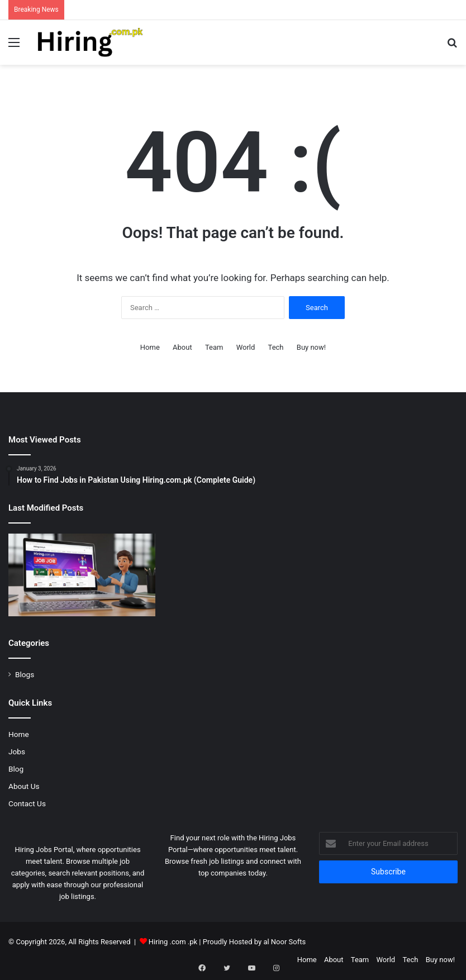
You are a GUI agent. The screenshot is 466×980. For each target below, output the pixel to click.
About (182, 347)
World (246, 347)
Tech (276, 347)
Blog (16, 769)
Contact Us (27, 803)
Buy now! (311, 347)
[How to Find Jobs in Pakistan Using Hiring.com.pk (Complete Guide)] (82, 575)
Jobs (17, 751)
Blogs (25, 674)
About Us (24, 786)
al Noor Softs (284, 942)
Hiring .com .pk (173, 942)
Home (150, 347)
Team (214, 347)
